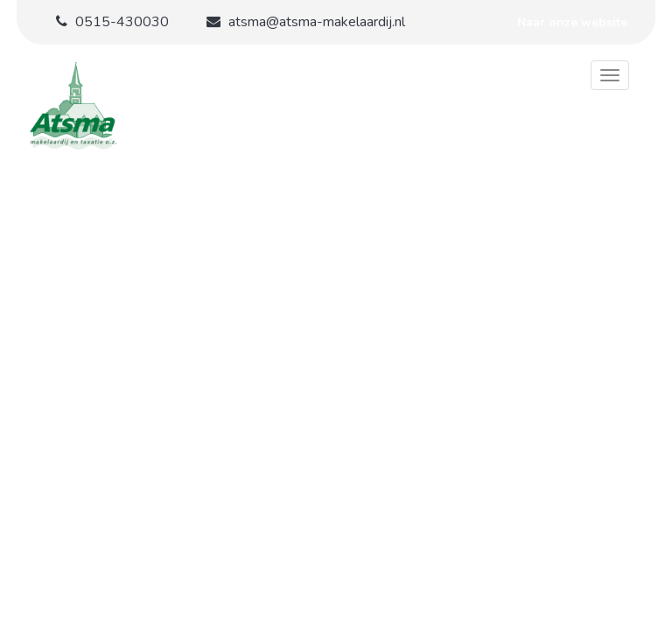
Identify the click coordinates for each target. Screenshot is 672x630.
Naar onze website (572, 22)
